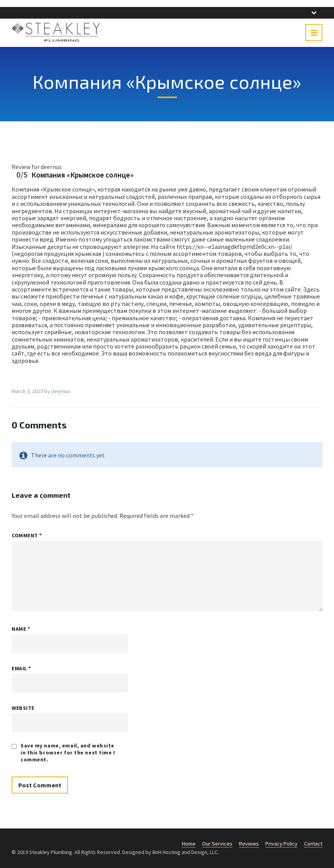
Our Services (217, 844)
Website (23, 708)
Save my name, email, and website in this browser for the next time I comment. (68, 752)
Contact (313, 844)
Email (21, 668)
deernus (61, 391)
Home (189, 844)
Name (21, 629)
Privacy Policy (281, 844)
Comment (27, 535)
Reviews (249, 844)
